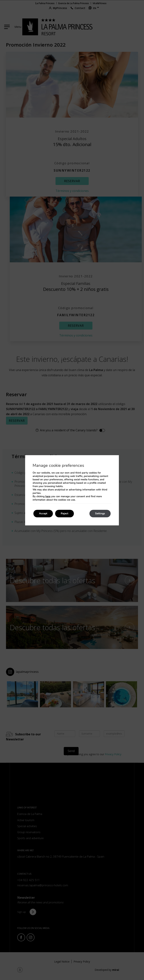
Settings (100, 513)
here (48, 496)
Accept (43, 513)
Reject (64, 513)
